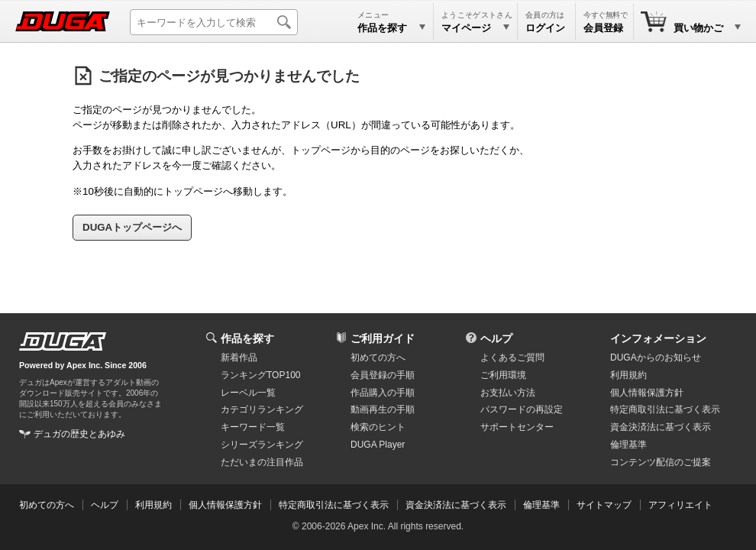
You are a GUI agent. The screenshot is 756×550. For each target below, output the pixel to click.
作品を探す (247, 338)
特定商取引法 (665, 409)
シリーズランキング (262, 445)
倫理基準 (628, 445)
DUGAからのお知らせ (656, 357)
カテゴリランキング (262, 409)
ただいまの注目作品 (262, 462)
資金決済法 (661, 427)
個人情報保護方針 (647, 393)
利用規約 (628, 375)
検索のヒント (378, 427)
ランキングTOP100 (260, 375)
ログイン (545, 28)
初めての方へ (378, 357)
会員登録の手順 (383, 375)
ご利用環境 (503, 375)
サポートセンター (517, 427)
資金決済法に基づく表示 (456, 505)
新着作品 (239, 357)
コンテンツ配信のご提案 (661, 462)
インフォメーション (658, 338)
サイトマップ (604, 505)
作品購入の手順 (383, 393)
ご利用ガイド (383, 338)
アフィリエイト (680, 505)
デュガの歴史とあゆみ (79, 434)
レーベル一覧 (248, 393)
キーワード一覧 (253, 427)
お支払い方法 (508, 393)
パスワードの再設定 (522, 409)
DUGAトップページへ (132, 227)
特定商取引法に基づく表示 (334, 505)
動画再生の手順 (383, 409)
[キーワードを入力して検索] (214, 22)
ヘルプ (496, 338)
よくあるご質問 (512, 357)
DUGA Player (378, 445)
